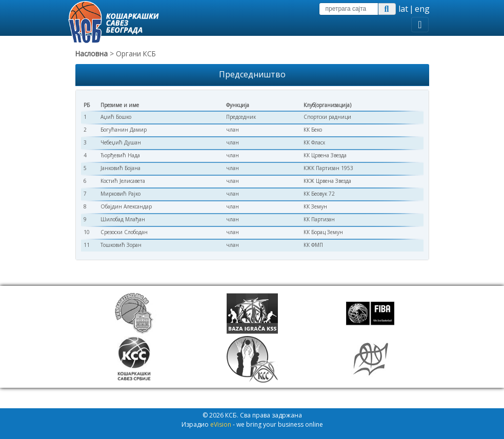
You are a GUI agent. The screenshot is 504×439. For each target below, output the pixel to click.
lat (403, 9)
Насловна (92, 54)
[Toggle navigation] (420, 25)
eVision (221, 424)
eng (422, 9)
